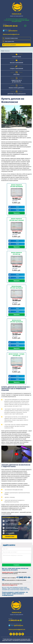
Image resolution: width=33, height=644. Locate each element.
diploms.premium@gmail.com (11, 34)
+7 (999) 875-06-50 (10, 26)
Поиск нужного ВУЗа (10, 41)
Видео (18, 210)
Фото (18, 207)
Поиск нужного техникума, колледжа (11, 38)
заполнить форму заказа (8, 574)
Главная (3, 51)
